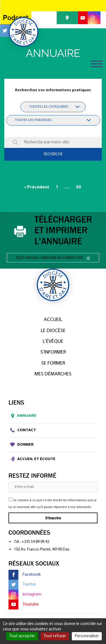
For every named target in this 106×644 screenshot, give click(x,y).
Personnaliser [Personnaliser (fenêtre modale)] (87, 636)
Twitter (22, 585)
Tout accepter (22, 636)
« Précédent (37, 187)
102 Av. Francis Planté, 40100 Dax (42, 550)
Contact (23, 430)
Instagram (25, 595)
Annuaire (22, 416)
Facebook (25, 575)
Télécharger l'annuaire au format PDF (53, 258)
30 (78, 187)
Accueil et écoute (33, 459)
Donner (22, 445)
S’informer (53, 352)
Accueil (53, 320)
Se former (53, 363)
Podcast (16, 18)
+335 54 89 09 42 (35, 542)
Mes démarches (53, 374)
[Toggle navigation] (97, 64)
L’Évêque (53, 342)
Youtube (24, 604)
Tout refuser (55, 636)
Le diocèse (53, 331)
